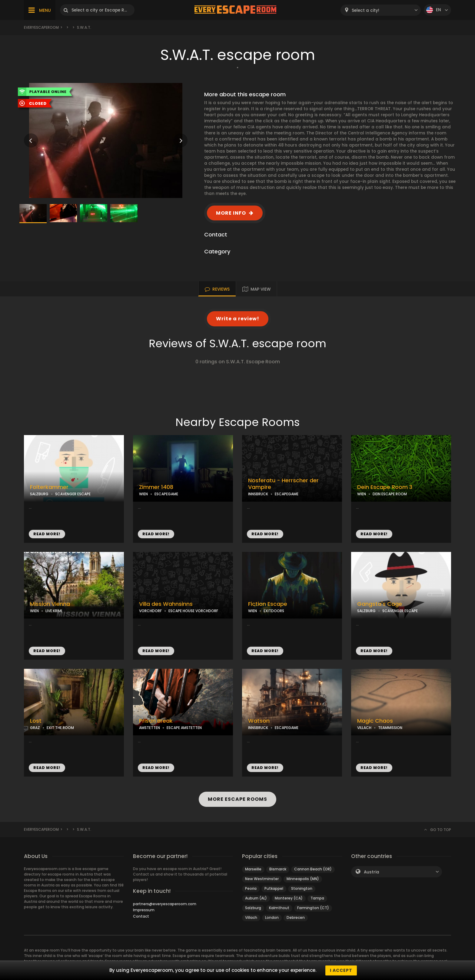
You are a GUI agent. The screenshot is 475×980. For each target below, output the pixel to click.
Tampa (317, 898)
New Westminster (262, 879)
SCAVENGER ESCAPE (73, 494)
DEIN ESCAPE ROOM (390, 494)
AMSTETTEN (149, 728)
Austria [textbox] (372, 872)
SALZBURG (39, 494)
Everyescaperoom (41, 27)
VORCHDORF (150, 611)
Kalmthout (279, 908)
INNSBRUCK (258, 494)
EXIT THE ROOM (60, 728)
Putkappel (274, 888)
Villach (251, 917)
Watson (259, 721)
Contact (141, 916)
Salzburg (253, 908)
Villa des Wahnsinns (166, 604)
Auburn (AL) (256, 898)
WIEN (143, 494)
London (272, 917)
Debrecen (296, 917)
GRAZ (35, 728)
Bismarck (278, 869)
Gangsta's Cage (380, 604)
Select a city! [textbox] (365, 10)
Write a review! (238, 319)
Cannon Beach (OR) (313, 869)
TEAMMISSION (390, 728)
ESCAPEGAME (166, 494)
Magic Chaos (375, 721)
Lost (36, 721)
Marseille (253, 869)
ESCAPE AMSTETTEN (184, 728)
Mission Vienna (50, 604)
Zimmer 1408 (156, 487)
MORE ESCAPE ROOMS (237, 799)
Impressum (144, 910)
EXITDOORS (274, 611)
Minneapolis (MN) (303, 879)
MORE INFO (231, 213)
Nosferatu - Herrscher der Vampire (283, 484)
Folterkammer (49, 487)
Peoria (251, 888)
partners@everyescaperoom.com (165, 904)
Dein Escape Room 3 (385, 487)
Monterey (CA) (289, 898)
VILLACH (364, 728)
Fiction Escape (268, 604)
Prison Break (156, 721)
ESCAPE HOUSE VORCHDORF (193, 611)
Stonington (302, 888)
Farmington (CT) (313, 908)
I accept (341, 970)
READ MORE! (47, 534)
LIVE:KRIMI (54, 611)
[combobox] (381, 10)
